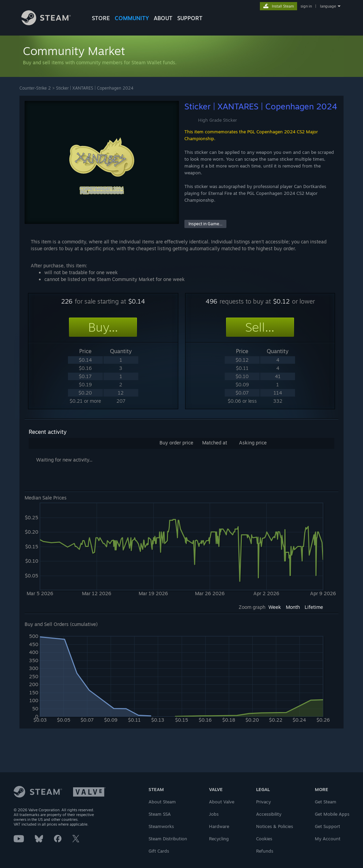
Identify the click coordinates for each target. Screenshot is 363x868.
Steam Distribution (168, 839)
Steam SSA (160, 814)
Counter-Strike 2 (35, 88)
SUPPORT (190, 18)
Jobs (214, 814)
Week (275, 607)
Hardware (219, 826)
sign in (306, 6)
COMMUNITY (132, 18)
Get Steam (326, 802)
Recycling (219, 839)
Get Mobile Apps (332, 814)
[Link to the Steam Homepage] (51, 23)
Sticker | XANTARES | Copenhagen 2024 (95, 88)
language (328, 6)
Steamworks (161, 826)
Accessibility (269, 814)
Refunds (265, 851)
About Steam (162, 802)
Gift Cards (159, 851)
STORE (101, 18)
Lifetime (314, 607)
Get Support (327, 826)
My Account (328, 839)
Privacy (263, 802)
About (163, 18)
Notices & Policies (275, 826)
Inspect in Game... (205, 224)
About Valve (222, 802)
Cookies (264, 839)
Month (293, 607)
